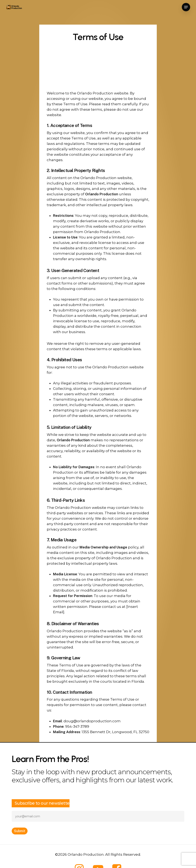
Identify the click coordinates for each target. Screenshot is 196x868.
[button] (186, 7)
